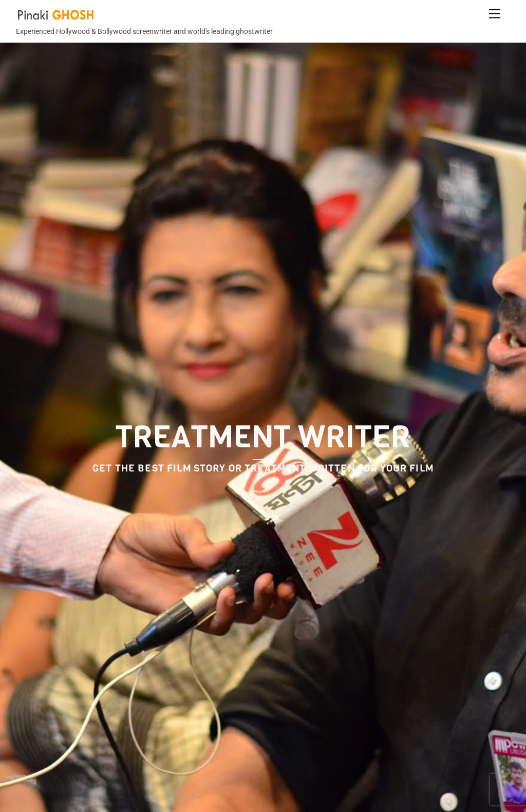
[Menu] (495, 14)
